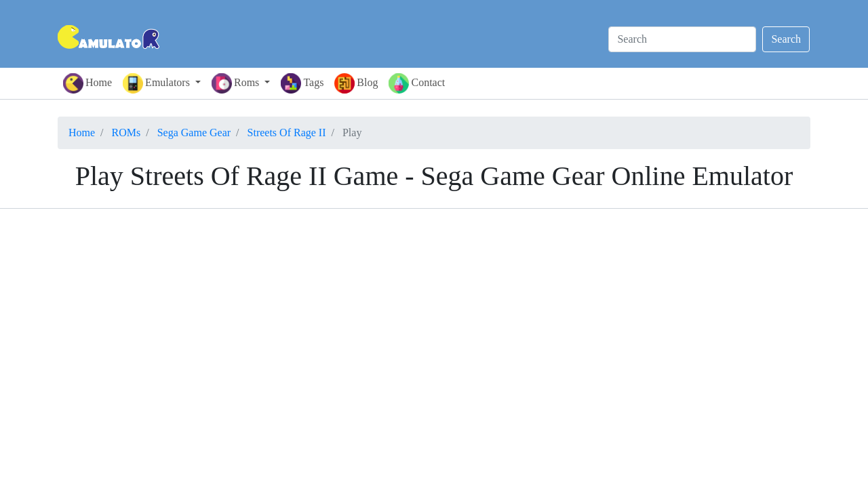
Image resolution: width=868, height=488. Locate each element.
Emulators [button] (158, 83)
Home (87, 83)
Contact (417, 83)
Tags (302, 83)
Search (786, 39)
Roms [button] (237, 83)
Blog (356, 83)
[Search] (682, 39)
